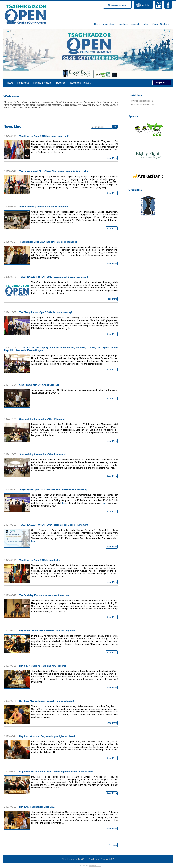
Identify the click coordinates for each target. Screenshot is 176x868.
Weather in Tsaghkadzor (143, 104)
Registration (162, 82)
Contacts (165, 24)
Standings (61, 83)
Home (97, 24)
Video (155, 24)
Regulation (123, 24)
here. (104, 503)
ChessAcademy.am (117, 5)
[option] (88, 54)
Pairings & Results (42, 83)
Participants (23, 83)
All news (113, 845)
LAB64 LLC (95, 865)
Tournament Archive (80, 83)
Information (108, 24)
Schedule (135, 24)
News (10, 83)
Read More (112, 158)
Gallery (146, 24)
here (64, 503)
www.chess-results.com (142, 101)
